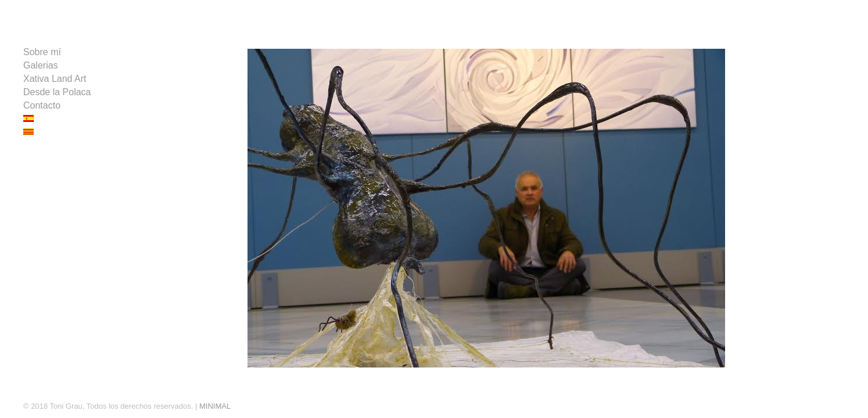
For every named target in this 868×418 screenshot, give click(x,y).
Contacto (42, 105)
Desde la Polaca (57, 92)
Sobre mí (42, 52)
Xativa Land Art (55, 79)
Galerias (41, 65)
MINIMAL (215, 406)
